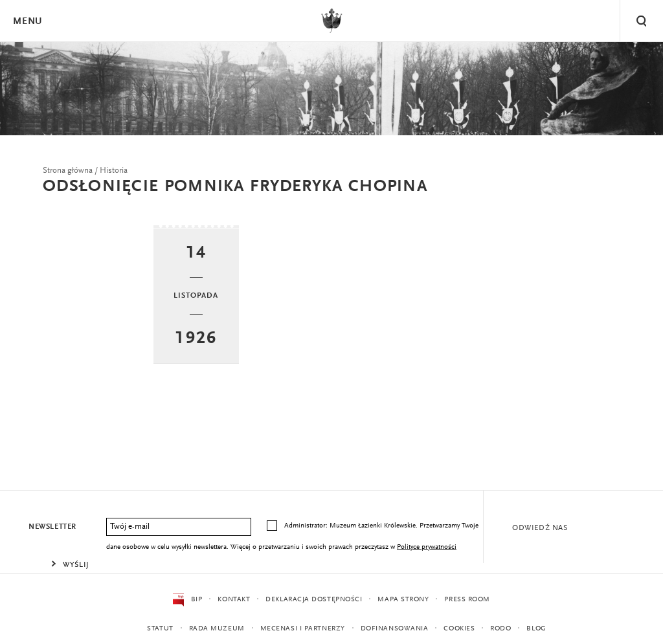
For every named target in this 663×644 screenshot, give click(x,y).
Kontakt (234, 600)
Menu (27, 22)
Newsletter (52, 527)
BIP (187, 600)
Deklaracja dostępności (314, 600)
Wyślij (76, 565)
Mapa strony (403, 600)
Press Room (467, 600)
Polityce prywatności (427, 547)
